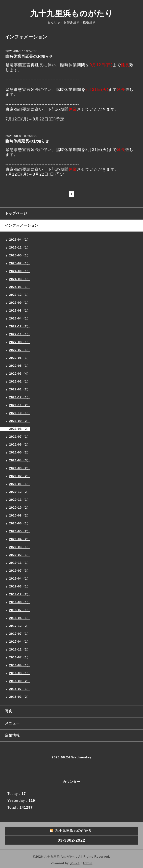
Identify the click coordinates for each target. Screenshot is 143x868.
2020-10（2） (20, 508)
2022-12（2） (20, 326)
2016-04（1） (20, 665)
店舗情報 (12, 735)
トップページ (16, 213)
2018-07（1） (20, 610)
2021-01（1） (20, 484)
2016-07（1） (20, 657)
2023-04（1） (20, 318)
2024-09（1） (20, 271)
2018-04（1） (20, 618)
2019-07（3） (20, 571)
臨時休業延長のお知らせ (27, 141)
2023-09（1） (20, 303)
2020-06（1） (20, 523)
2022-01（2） (20, 389)
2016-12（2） (20, 650)
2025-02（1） (20, 263)
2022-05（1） (20, 366)
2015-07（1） (20, 689)
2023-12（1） (20, 295)
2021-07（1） (20, 437)
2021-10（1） (20, 413)
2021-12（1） (20, 397)
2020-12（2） (20, 492)
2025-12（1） (20, 248)
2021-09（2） (20, 421)
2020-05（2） (20, 531)
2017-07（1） (20, 634)
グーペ (75, 863)
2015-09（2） (20, 681)
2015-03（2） (20, 697)
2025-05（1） (20, 255)
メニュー (12, 723)
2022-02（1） (20, 382)
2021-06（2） (20, 445)
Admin (87, 863)
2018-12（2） (20, 594)
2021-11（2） (20, 405)
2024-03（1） (20, 279)
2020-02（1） (20, 555)
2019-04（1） (20, 579)
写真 (9, 711)
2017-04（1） (20, 642)
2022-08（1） (20, 342)
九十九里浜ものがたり (72, 14)
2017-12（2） (20, 626)
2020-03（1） (20, 547)
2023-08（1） (20, 311)
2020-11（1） (20, 500)
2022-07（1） (20, 350)
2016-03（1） (20, 673)
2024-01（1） (20, 287)
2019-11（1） (20, 563)
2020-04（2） (20, 539)
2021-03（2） (20, 468)
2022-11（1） (20, 334)
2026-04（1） (20, 240)
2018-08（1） (20, 602)
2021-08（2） (20, 429)
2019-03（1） (20, 586)
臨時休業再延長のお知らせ (29, 56)
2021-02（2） (20, 476)
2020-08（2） (20, 516)
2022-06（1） (20, 358)
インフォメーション (22, 225)
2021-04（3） (20, 460)
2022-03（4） (20, 374)
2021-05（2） (20, 452)
